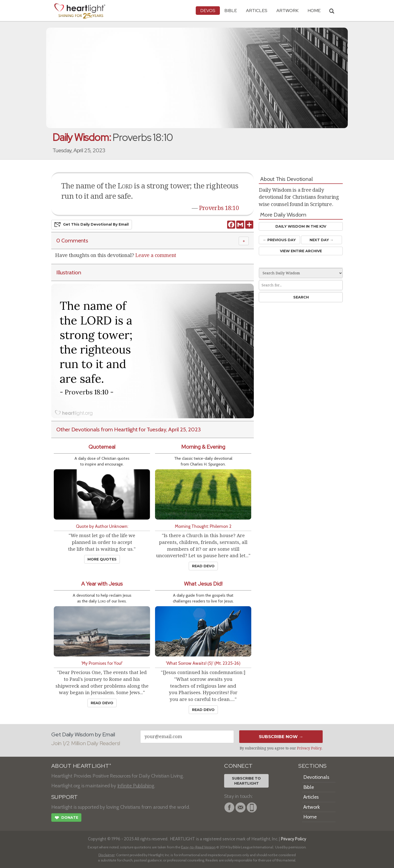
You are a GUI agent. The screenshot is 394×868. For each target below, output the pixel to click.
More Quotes (102, 559)
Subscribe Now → (281, 737)
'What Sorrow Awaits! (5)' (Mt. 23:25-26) (203, 663)
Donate (66, 818)
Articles (257, 10)
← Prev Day (279, 240)
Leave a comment (156, 255)
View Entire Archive (301, 251)
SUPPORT (64, 797)
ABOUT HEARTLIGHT (81, 766)
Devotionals (316, 777)
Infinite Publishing (136, 786)
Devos (208, 10)
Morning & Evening (203, 447)
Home (310, 817)
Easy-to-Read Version (198, 847)
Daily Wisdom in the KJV (301, 226)
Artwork (287, 10)
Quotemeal (102, 447)
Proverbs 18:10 (219, 208)
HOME (314, 10)
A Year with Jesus (102, 584)
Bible (231, 10)
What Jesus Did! (203, 584)
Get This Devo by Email (92, 225)
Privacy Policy (309, 748)
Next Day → (322, 240)
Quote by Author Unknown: (102, 526)
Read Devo (203, 566)
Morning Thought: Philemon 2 (203, 526)
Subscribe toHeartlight (246, 781)
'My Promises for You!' (102, 663)
